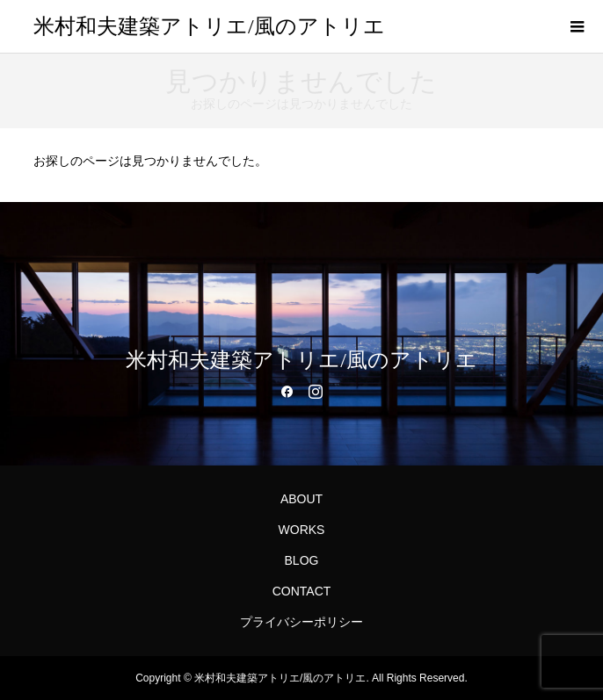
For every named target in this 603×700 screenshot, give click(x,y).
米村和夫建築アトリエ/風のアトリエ (209, 26)
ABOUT (301, 499)
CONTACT (302, 591)
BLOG (302, 560)
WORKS (302, 530)
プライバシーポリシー (301, 622)
